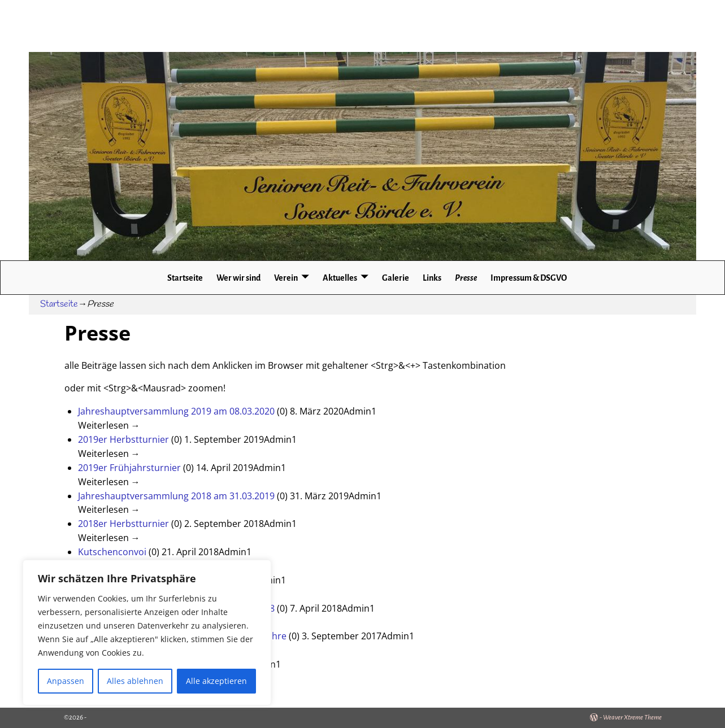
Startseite (185, 278)
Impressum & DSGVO (529, 278)
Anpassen (66, 681)
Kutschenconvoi (112, 552)
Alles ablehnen (135, 681)
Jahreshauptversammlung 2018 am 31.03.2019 (176, 496)
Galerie (396, 278)
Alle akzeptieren (216, 681)
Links (432, 278)
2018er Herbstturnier (123, 524)
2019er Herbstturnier (123, 439)
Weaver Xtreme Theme (632, 718)
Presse (466, 278)
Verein (286, 278)
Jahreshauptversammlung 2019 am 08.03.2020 (176, 411)
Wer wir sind (238, 278)
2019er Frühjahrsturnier (129, 468)
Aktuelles (340, 278)
